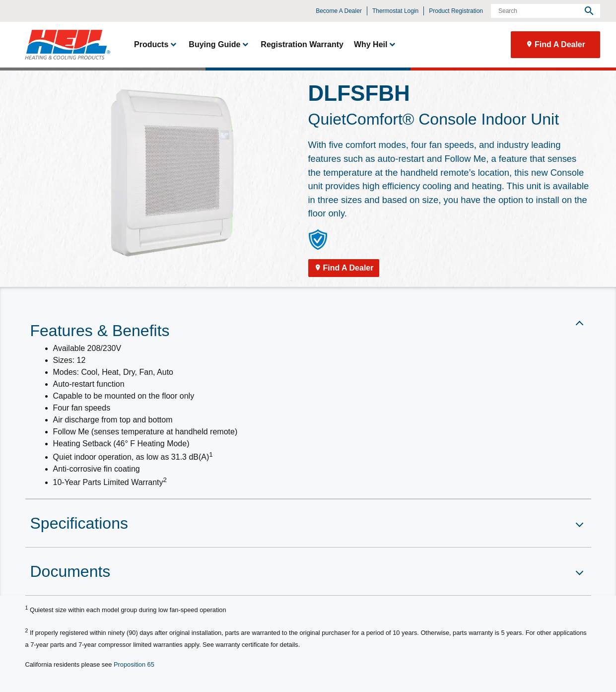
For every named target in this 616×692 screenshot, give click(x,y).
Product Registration (456, 11)
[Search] (546, 11)
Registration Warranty (302, 44)
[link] (63, 45)
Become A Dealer (339, 11)
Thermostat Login (395, 11)
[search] (589, 11)
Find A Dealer (560, 44)
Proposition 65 (134, 664)
